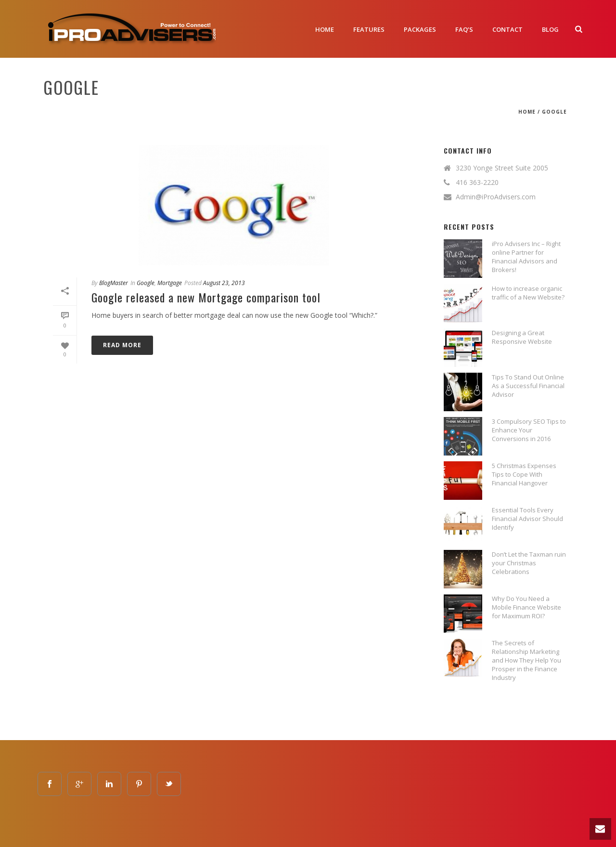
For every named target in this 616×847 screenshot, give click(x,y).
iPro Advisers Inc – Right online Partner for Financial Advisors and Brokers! (526, 257)
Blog (550, 29)
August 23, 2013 (224, 283)
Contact (507, 29)
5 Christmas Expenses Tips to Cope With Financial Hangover (524, 474)
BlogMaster (114, 283)
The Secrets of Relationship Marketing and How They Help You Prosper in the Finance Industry (526, 660)
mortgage (170, 283)
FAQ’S (464, 29)
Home (325, 29)
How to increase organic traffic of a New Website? (528, 293)
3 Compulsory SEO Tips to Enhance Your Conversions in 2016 (529, 430)
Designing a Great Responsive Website (522, 337)
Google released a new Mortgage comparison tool (206, 297)
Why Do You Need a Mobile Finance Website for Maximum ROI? (526, 607)
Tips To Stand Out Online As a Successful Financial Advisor (528, 386)
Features (369, 29)
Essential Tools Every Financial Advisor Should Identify (527, 519)
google (554, 112)
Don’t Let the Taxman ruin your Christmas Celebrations (529, 563)
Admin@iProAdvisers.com (496, 197)
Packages (420, 29)
